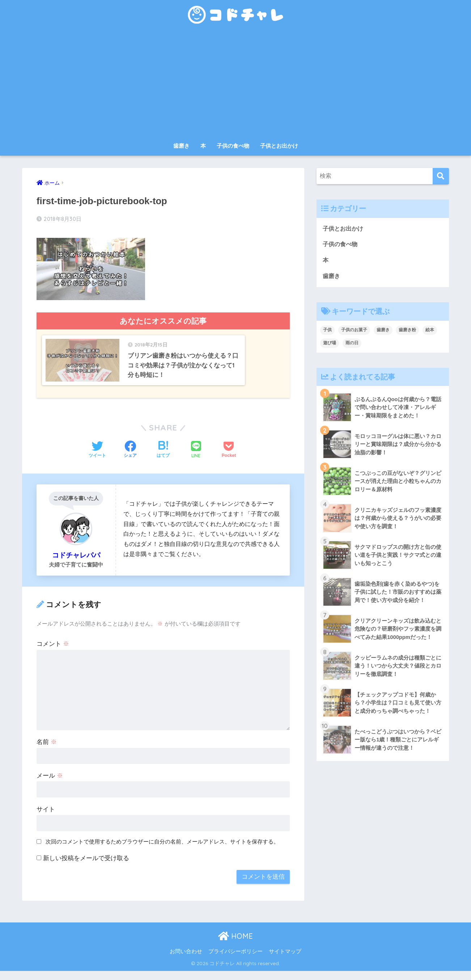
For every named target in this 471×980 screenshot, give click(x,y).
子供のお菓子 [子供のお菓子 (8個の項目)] (354, 331)
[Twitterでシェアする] (97, 459)
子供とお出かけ (279, 146)
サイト (46, 818)
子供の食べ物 (233, 146)
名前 (47, 751)
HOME (235, 945)
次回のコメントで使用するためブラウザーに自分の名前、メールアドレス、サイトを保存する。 (162, 851)
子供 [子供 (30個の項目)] (327, 331)
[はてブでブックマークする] (163, 459)
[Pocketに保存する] (229, 459)
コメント (53, 653)
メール (50, 785)
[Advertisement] (235, 84)
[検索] (441, 176)
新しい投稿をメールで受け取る (86, 867)
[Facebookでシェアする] (130, 459)
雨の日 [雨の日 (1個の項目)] (352, 344)
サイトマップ (285, 960)
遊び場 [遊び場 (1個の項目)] (330, 344)
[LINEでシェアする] (196, 459)
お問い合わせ (186, 960)
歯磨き (181, 146)
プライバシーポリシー (235, 960)
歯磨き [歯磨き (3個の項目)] (383, 331)
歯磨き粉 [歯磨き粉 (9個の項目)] (407, 331)
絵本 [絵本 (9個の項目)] (430, 331)
